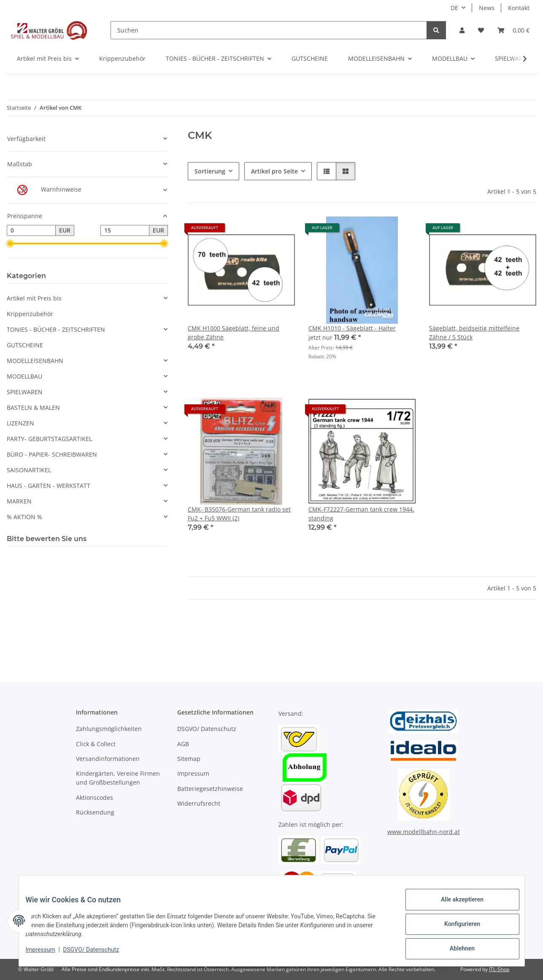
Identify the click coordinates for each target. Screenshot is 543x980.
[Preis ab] (31, 230)
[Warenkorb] (513, 30)
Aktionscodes (95, 797)
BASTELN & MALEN (33, 407)
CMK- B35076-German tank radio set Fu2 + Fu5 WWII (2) (239, 514)
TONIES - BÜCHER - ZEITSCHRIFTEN (56, 329)
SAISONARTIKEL (29, 470)
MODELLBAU (24, 376)
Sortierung (210, 171)
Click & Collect (96, 744)
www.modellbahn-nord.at (424, 832)
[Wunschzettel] (481, 30)
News (487, 8)
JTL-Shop (499, 969)
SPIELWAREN (25, 392)
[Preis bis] (125, 230)
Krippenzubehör (30, 314)
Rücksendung (95, 812)
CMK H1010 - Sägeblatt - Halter (352, 328)
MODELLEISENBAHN (35, 361)
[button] (462, 30)
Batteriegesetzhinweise (210, 789)
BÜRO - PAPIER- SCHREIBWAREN (52, 454)
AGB (183, 744)
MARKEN (19, 501)
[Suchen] (269, 30)
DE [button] (454, 8)
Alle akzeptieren (455, 906)
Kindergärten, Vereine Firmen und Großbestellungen (118, 778)
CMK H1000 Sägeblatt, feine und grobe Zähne (234, 333)
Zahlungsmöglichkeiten (109, 729)
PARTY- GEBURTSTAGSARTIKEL (49, 439)
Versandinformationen (108, 759)
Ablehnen (455, 950)
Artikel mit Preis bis (34, 298)
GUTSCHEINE (25, 345)
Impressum (47, 954)
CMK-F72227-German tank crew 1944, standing (361, 514)
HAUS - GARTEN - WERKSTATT (49, 486)
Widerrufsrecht (199, 803)
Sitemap (189, 759)
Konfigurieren (455, 928)
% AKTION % (24, 517)
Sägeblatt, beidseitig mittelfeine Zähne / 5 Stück (474, 333)
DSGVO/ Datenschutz (98, 954)
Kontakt (519, 8)
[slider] (10, 244)
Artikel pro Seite (274, 171)
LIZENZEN (20, 423)
